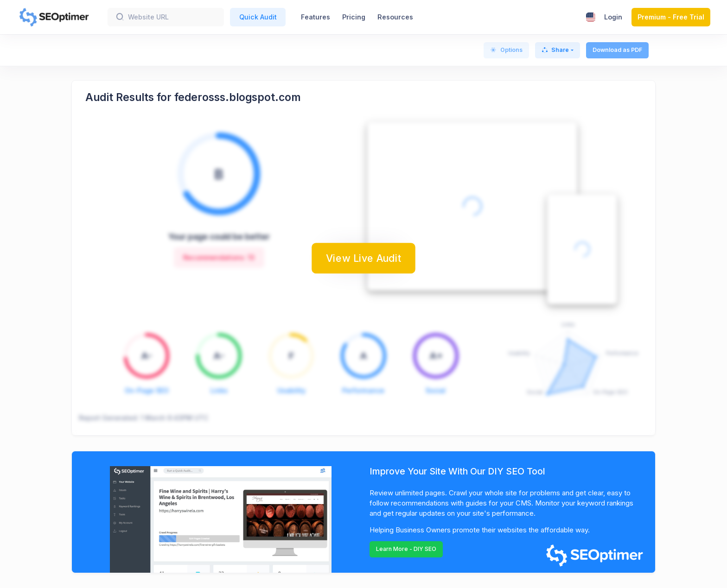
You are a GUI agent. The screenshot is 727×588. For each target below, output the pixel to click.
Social (436, 390)
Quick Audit (258, 17)
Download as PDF (617, 50)
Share (555, 50)
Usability (291, 390)
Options (506, 50)
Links (219, 390)
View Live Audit (363, 258)
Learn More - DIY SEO (406, 549)
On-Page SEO (147, 390)
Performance (363, 390)
